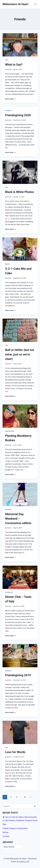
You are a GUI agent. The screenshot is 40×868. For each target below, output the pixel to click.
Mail (4, 824)
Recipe (7, 264)
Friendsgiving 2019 (18, 675)
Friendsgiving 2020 (18, 115)
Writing (5, 832)
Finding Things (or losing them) (15, 828)
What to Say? (14, 65)
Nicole (9, 69)
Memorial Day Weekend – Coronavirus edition (18, 519)
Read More (11, 99)
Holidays (8, 111)
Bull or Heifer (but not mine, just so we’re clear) (20, 354)
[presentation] (20, 45)
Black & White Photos (20, 192)
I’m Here (6, 836)
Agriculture (10, 431)
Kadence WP (24, 861)
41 (25, 797)
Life (7, 60)
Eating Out (9, 592)
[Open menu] (35, 4)
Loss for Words (15, 752)
